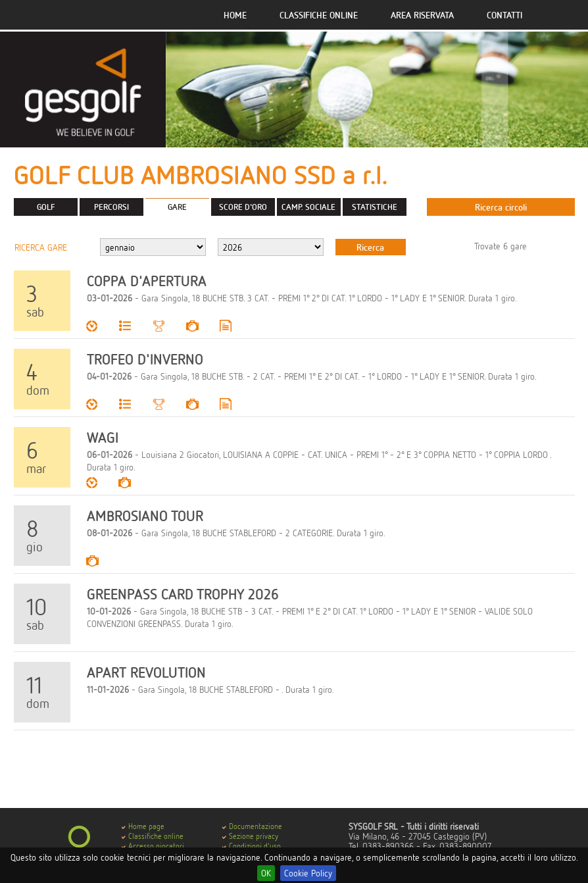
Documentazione (256, 826)
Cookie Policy (308, 873)
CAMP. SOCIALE (308, 207)
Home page (146, 826)
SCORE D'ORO (243, 207)
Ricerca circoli (501, 207)
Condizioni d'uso (255, 846)
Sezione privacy (254, 836)
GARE (177, 207)
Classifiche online (319, 15)
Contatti (504, 15)
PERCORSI (111, 207)
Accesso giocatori (156, 846)
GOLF (46, 207)
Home (235, 15)
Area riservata (422, 15)
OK (266, 873)
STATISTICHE (375, 207)
